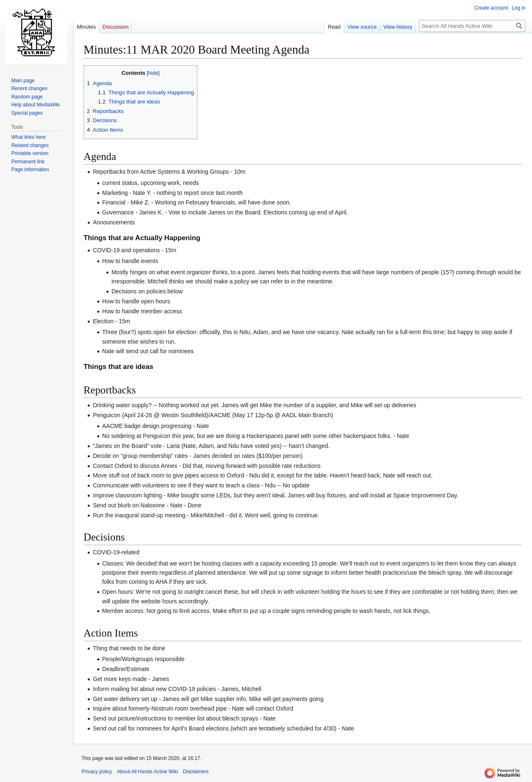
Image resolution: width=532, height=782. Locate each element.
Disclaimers (196, 772)
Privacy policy (97, 772)
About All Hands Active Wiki (147, 772)
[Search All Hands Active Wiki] (472, 26)
